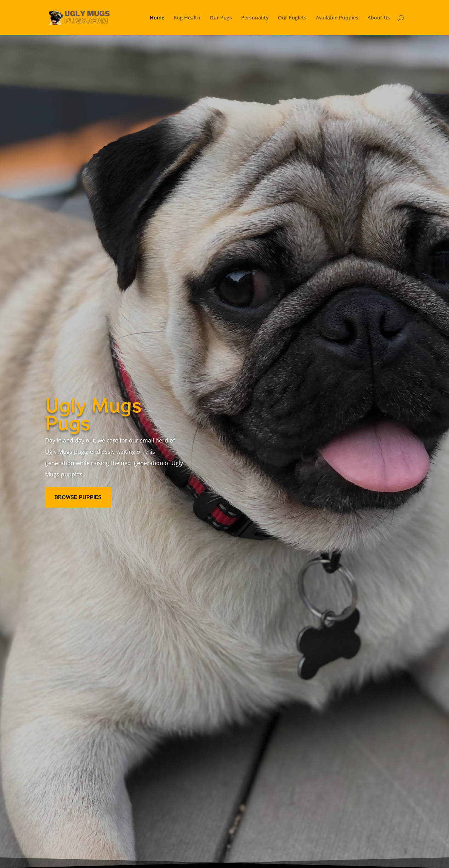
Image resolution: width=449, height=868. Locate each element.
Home (157, 18)
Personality (255, 18)
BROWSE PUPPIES (78, 497)
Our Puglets (292, 18)
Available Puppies (337, 18)
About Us (379, 18)
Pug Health (187, 18)
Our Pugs (221, 18)
